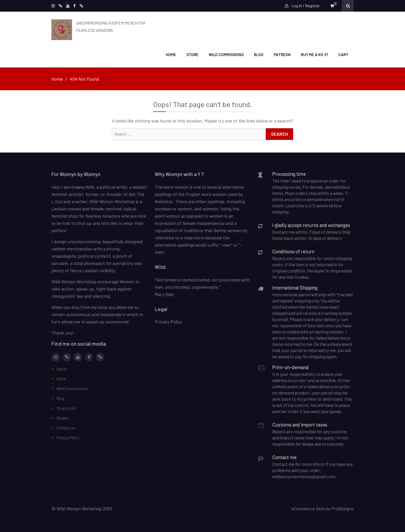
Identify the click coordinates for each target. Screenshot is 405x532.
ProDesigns (342, 508)
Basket (63, 417)
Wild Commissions (226, 54)
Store (192, 54)
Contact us (66, 427)
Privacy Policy (68, 437)
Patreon (282, 54)
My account (66, 407)
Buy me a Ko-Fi (314, 54)
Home (171, 54)
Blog (259, 54)
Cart (343, 54)
